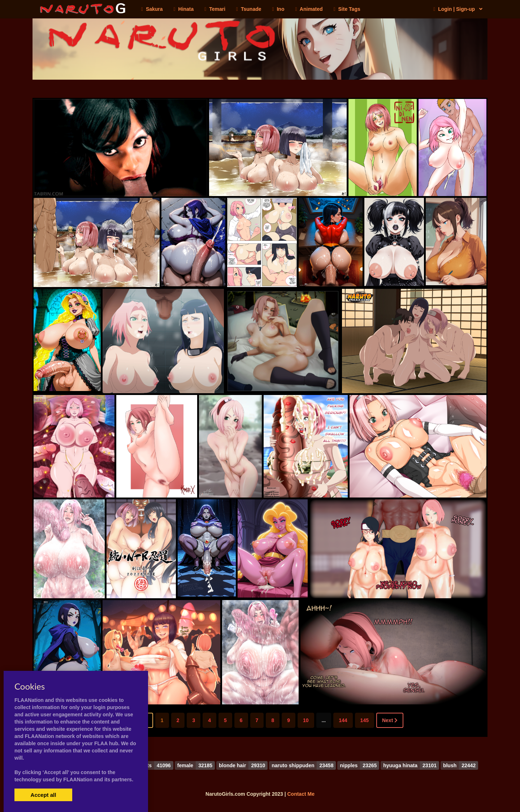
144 (343, 720)
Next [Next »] (390, 720)
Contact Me (301, 794)
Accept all (44, 795)
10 (306, 720)
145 (365, 720)
